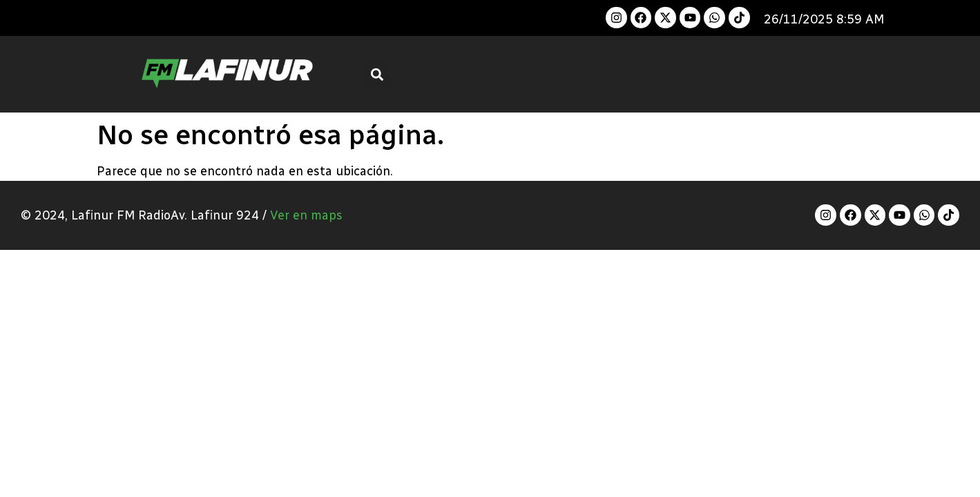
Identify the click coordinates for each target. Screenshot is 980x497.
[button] (377, 74)
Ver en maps (306, 215)
